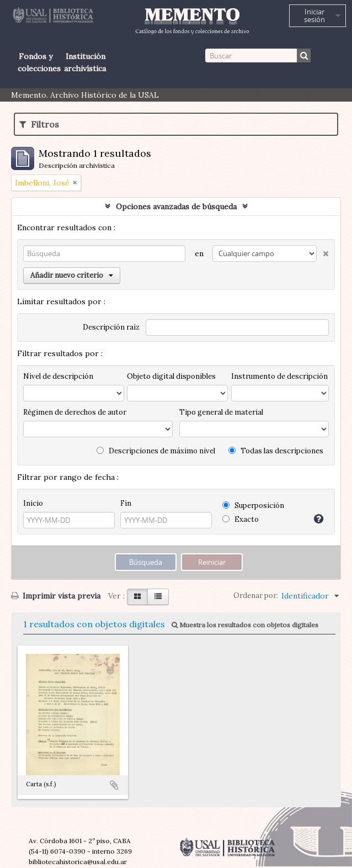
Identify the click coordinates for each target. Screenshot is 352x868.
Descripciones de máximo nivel (156, 451)
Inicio (33, 503)
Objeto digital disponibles (171, 376)
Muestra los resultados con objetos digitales (245, 625)
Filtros (39, 124)
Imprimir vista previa (56, 596)
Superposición (253, 506)
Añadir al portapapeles (114, 785)
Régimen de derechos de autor (75, 412)
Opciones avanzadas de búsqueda (176, 207)
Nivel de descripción (58, 376)
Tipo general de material (221, 412)
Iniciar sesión (314, 15)
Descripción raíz (111, 327)
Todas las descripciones (276, 451)
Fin (126, 503)
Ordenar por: (256, 596)
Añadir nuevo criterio (72, 275)
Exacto (241, 519)
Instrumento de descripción (279, 376)
